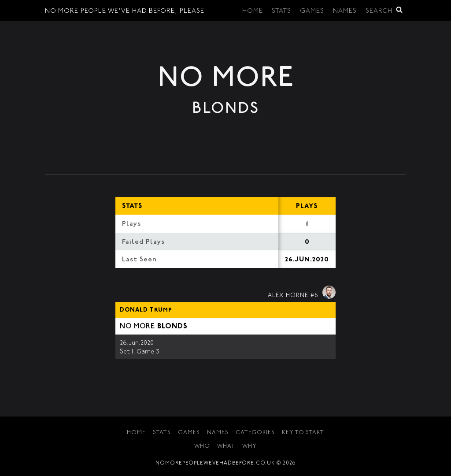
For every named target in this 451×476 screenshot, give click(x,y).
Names (345, 11)
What (226, 447)
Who (202, 447)
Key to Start (303, 433)
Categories (255, 433)
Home (253, 11)
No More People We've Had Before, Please (125, 11)
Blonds (172, 327)
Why (250, 447)
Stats (281, 11)
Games (312, 11)
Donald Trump (146, 310)
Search (384, 10)
